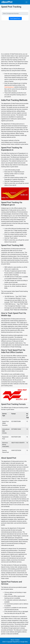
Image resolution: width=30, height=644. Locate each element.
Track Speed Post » (15, 18)
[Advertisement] (15, 37)
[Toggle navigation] (26, 2)
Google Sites (24, 642)
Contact (17, 640)
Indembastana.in (9, 87)
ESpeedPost (16, 642)
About (12, 640)
